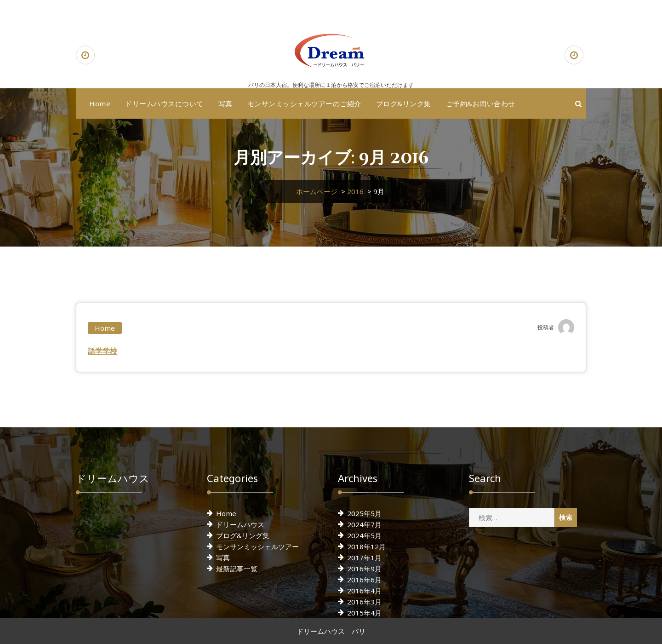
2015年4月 (364, 613)
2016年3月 (364, 602)
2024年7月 (364, 524)
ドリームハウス (240, 524)
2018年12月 (366, 546)
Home (100, 103)
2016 (355, 191)
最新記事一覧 (237, 569)
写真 (225, 103)
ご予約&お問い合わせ (481, 103)
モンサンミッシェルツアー (257, 546)
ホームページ (317, 191)
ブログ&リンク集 (404, 103)
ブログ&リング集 (243, 535)
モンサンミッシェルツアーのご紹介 (304, 103)
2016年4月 (364, 591)
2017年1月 (364, 558)
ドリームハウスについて (164, 103)
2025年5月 (364, 513)
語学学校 (103, 351)
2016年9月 (364, 569)
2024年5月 (364, 535)
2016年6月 (364, 580)
